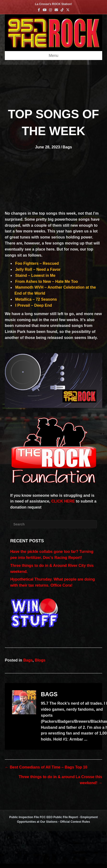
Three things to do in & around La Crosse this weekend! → (60, 780)
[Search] (54, 524)
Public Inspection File (24, 817)
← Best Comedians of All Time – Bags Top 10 (46, 767)
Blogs (40, 660)
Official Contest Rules (75, 822)
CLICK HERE (63, 501)
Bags (67, 147)
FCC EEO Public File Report (59, 817)
